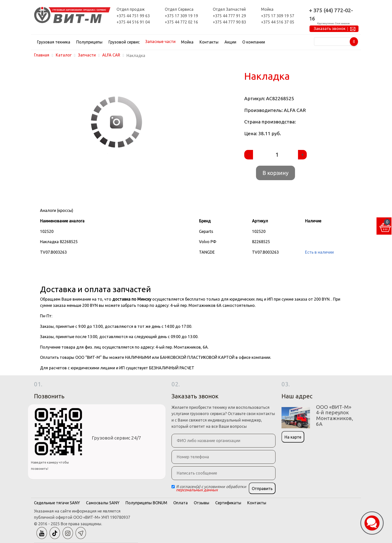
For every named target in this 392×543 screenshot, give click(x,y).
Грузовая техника (54, 42)
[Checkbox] (173, 487)
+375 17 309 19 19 (181, 16)
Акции (230, 42)
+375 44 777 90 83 (229, 22)
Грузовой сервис (124, 42)
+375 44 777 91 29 (229, 16)
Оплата (180, 503)
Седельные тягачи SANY (57, 503)
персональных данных (197, 490)
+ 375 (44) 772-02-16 (331, 14)
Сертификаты (228, 503)
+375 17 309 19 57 (278, 16)
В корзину (275, 173)
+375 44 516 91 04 (133, 22)
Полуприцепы (89, 42)
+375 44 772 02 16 (181, 22)
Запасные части (160, 41)
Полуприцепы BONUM (146, 503)
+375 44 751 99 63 (133, 16)
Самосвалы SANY (103, 503)
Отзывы (201, 503)
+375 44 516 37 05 (278, 22)
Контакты (209, 42)
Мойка (187, 42)
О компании (254, 42)
